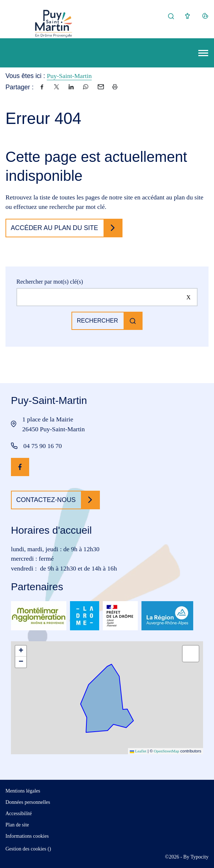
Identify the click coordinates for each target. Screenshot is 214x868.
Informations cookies (27, 836)
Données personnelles (28, 802)
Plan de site (17, 825)
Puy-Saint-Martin (69, 76)
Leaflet (138, 751)
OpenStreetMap (167, 751)
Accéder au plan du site (55, 228)
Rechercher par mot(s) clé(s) (50, 282)
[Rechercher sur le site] (107, 297)
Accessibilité (19, 813)
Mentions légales (23, 791)
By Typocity (196, 857)
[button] (21, 651)
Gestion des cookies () (28, 849)
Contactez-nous (46, 500)
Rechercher (98, 321)
